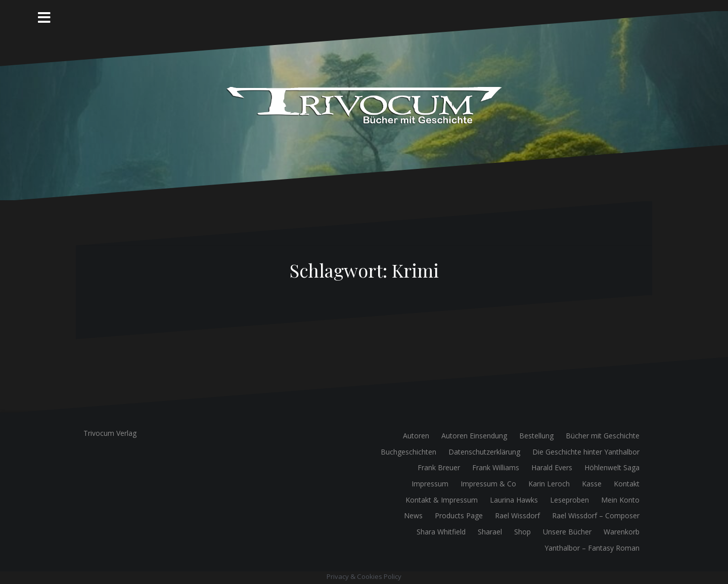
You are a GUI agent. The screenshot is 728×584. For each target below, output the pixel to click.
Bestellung (536, 436)
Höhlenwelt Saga (612, 467)
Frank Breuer (439, 467)
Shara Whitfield (441, 532)
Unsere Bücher (567, 532)
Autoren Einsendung (474, 436)
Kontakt (627, 484)
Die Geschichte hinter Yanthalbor (586, 452)
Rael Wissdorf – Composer (596, 515)
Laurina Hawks (514, 500)
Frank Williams (496, 467)
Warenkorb (622, 532)
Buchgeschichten (408, 452)
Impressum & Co (488, 484)
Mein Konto (620, 500)
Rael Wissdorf (517, 515)
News (413, 515)
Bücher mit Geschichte (603, 436)
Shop (522, 532)
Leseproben (570, 500)
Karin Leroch (549, 484)
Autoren (416, 436)
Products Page (459, 515)
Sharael (490, 532)
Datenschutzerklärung (484, 452)
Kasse (592, 484)
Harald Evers (552, 467)
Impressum (430, 484)
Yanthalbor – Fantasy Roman (592, 548)
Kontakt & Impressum (442, 500)
